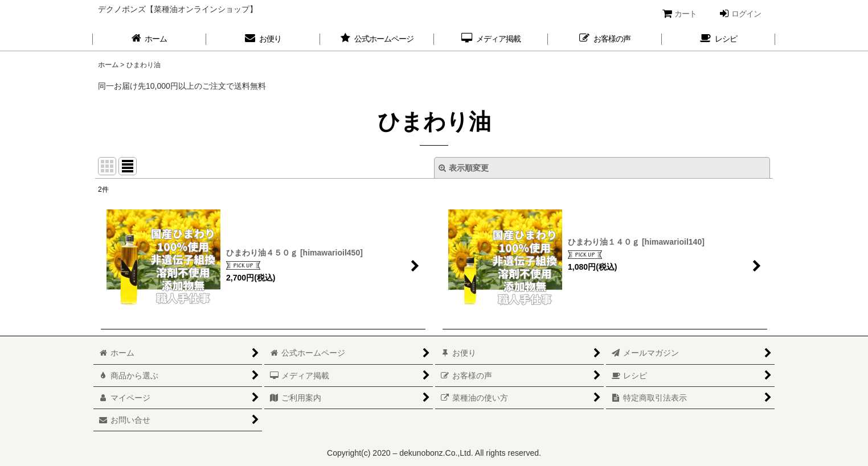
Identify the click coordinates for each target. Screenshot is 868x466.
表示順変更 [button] (464, 168)
